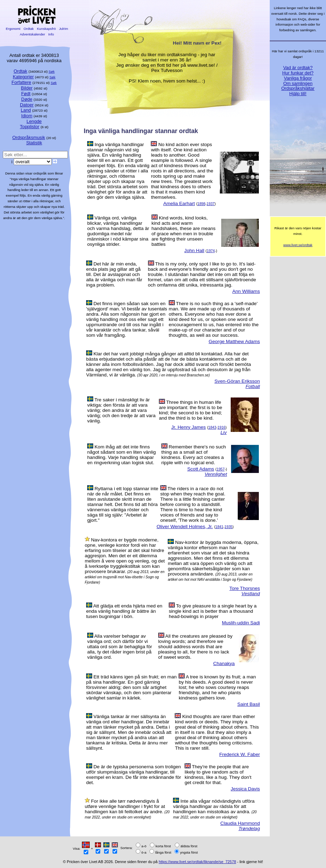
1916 (221, 428)
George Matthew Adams (234, 341)
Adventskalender (33, 34)
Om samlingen (298, 83)
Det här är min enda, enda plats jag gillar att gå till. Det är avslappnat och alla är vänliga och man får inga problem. (114, 274)
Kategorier (23, 77)
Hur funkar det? (298, 73)
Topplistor (30, 127)
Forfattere (21, 82)
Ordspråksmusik (29, 137)
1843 (212, 428)
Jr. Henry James (188, 427)
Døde (27, 99)
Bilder (27, 88)
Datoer (27, 105)
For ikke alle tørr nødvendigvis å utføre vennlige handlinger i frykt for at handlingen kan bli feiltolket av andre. (125, 806)
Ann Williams (246, 291)
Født (26, 94)
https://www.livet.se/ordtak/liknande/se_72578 (197, 862)
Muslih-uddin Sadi (241, 623)
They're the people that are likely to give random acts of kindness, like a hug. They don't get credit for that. (218, 775)
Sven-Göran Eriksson (237, 381)
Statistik (34, 143)
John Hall (194, 251)
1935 (228, 527)
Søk (52, 71)
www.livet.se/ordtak (298, 245)
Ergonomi (13, 29)
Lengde (34, 121)
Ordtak (28, 29)
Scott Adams (200, 469)
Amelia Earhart (179, 203)
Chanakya (224, 663)
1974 (211, 251)
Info (51, 34)
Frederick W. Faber (239, 754)
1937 (210, 204)
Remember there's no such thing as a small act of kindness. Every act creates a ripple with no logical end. (194, 455)
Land (26, 110)
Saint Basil (249, 704)
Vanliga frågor (298, 78)
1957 (221, 469)
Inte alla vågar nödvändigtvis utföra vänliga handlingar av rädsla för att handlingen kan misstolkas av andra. (214, 806)
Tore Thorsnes (245, 588)
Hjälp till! (298, 94)
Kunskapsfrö (46, 29)
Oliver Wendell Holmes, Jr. (185, 527)
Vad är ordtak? (298, 68)
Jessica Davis (245, 789)
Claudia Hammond (240, 823)
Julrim (63, 29)
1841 (219, 527)
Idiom (27, 116)
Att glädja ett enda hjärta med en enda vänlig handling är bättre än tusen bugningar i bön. (124, 611)
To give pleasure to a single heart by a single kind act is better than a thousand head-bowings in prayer (213, 611)
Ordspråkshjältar (298, 88)
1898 (201, 204)
